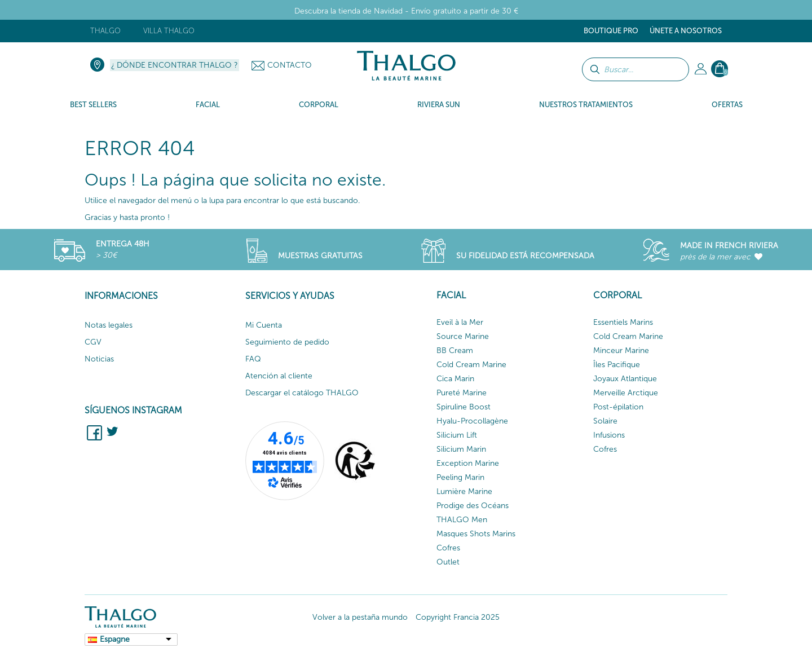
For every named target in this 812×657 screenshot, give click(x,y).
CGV (93, 342)
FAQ (253, 359)
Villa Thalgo (169, 31)
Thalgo (105, 31)
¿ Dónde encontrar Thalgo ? (175, 65)
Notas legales (109, 325)
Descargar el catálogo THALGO (302, 393)
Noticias (99, 359)
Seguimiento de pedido (287, 342)
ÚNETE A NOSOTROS (686, 31)
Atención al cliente (279, 376)
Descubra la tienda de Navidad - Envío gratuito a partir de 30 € (406, 11)
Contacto (290, 65)
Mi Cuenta (264, 325)
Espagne (115, 639)
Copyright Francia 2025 (458, 617)
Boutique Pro (611, 31)
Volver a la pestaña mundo (360, 617)
